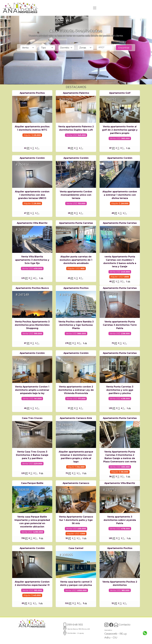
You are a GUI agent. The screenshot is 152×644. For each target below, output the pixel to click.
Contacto (122, 625)
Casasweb (111, 634)
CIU (115, 637)
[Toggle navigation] (95, 8)
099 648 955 (73, 625)
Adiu (107, 637)
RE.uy (123, 634)
